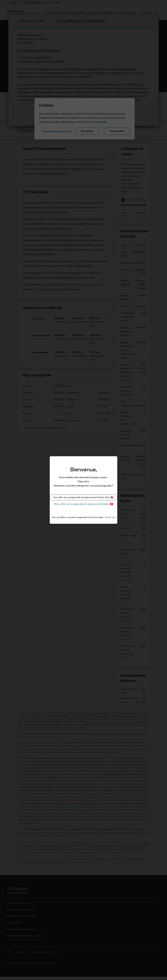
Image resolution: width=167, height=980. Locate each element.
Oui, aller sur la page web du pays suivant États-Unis (83, 497)
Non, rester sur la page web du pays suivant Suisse (84, 504)
